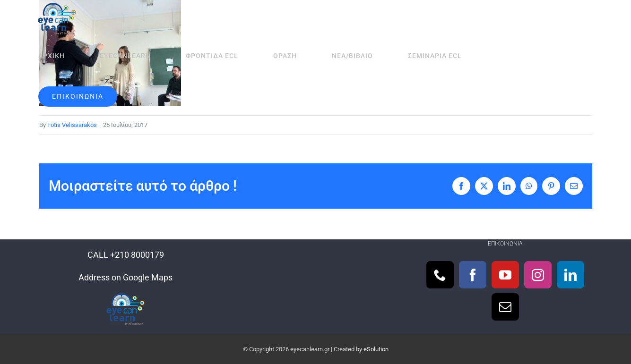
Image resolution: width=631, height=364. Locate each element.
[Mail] (505, 307)
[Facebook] (473, 275)
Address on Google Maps (125, 277)
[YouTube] (505, 275)
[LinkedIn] (570, 275)
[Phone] (440, 275)
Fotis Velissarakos (72, 125)
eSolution (376, 349)
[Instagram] (538, 275)
